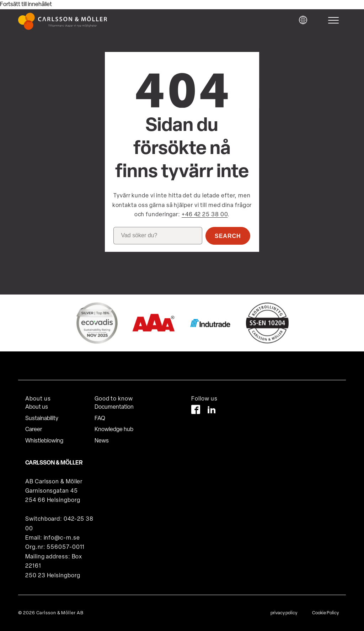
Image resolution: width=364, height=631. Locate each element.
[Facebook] (196, 411)
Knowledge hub (114, 430)
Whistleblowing (44, 441)
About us (37, 407)
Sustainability (42, 419)
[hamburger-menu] (335, 20)
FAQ (100, 419)
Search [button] (228, 236)
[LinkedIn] (212, 411)
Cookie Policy (325, 613)
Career (34, 430)
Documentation (114, 407)
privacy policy (284, 613)
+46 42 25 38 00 (205, 215)
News (102, 441)
